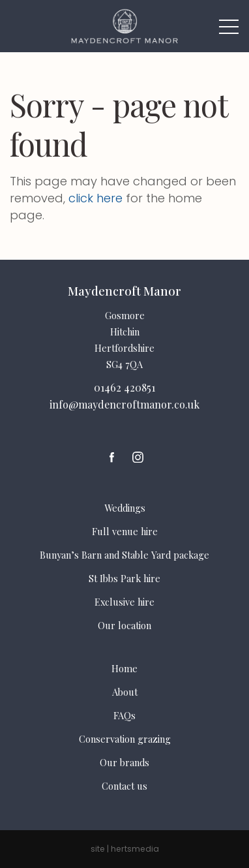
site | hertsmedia (125, 849)
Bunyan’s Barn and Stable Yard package (124, 555)
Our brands (124, 762)
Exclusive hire (124, 602)
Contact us (124, 786)
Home (124, 668)
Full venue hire (125, 531)
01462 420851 (124, 387)
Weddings (125, 508)
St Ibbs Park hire (124, 578)
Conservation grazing (125, 739)
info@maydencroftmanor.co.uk (124, 404)
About (125, 692)
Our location (124, 625)
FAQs (124, 715)
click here (95, 198)
